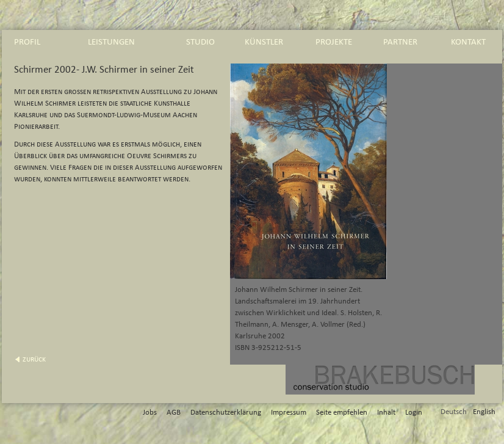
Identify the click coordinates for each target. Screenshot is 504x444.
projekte (334, 42)
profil (27, 42)
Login (414, 413)
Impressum (289, 413)
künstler (264, 42)
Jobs (150, 413)
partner (400, 42)
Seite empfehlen (342, 413)
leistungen (111, 42)
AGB (174, 413)
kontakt (468, 42)
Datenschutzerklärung (226, 413)
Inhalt (386, 413)
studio (200, 42)
